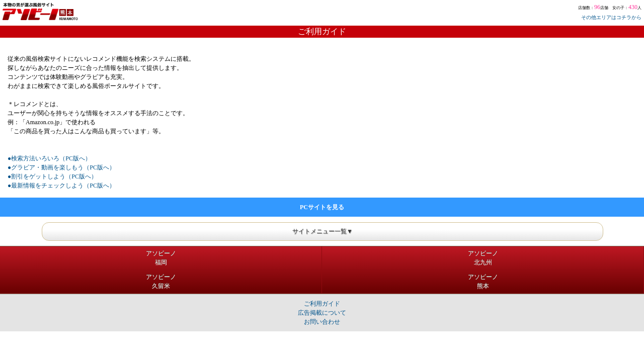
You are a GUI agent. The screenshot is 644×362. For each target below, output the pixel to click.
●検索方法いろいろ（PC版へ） (49, 158)
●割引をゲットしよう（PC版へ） (52, 176)
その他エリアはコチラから (611, 17)
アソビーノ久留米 (161, 282)
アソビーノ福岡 (161, 258)
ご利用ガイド (322, 304)
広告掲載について (322, 313)
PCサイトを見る (322, 207)
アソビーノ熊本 (483, 282)
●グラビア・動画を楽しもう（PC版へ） (61, 167)
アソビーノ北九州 (483, 258)
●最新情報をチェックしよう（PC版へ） (61, 186)
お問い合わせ (322, 322)
